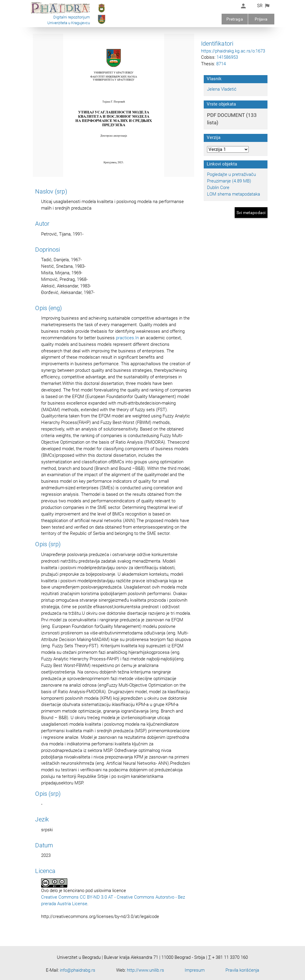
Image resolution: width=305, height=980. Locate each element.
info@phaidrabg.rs (78, 970)
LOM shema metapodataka (234, 194)
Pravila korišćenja (242, 970)
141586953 (227, 57)
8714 (221, 64)
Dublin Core (218, 188)
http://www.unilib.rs (146, 970)
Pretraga (235, 19)
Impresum (195, 970)
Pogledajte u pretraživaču (231, 174)
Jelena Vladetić (222, 89)
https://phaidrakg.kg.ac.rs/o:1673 (233, 51)
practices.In (127, 338)
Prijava (261, 19)
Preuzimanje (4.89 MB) (229, 181)
